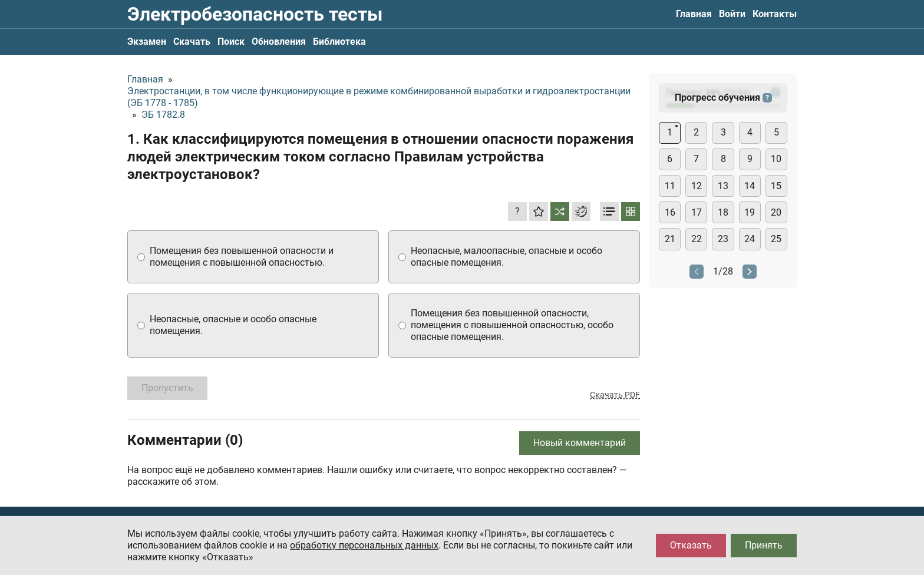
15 (776, 186)
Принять (764, 545)
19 (750, 212)
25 (776, 239)
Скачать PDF (615, 395)
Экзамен (147, 42)
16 (670, 212)
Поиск (231, 42)
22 (697, 239)
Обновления (279, 42)
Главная (694, 14)
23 (723, 239)
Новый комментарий (580, 443)
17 (697, 212)
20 (776, 212)
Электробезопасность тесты (255, 14)
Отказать (691, 545)
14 (750, 186)
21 (670, 239)
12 (697, 186)
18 (723, 212)
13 (723, 186)
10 (776, 159)
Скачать (192, 42)
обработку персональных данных (364, 545)
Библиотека (339, 42)
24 (750, 239)
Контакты (775, 14)
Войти (732, 14)
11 (670, 186)
